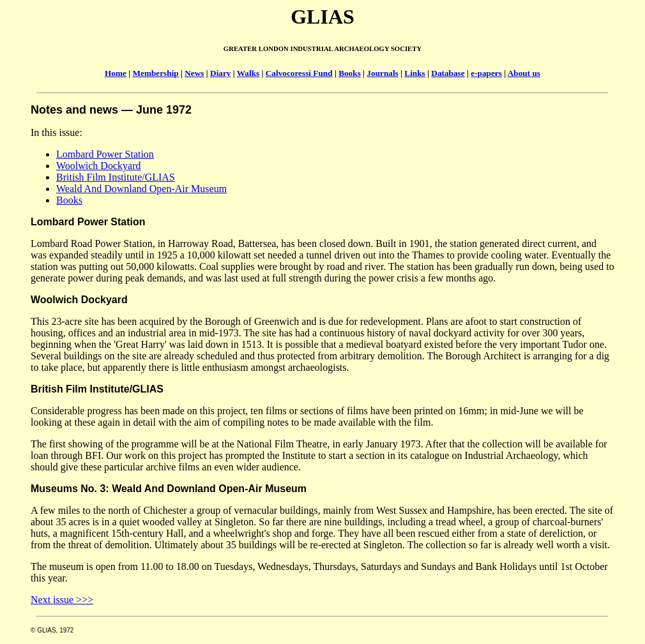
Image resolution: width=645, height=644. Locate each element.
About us (524, 73)
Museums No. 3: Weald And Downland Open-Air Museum (169, 489)
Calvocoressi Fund (299, 73)
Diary (220, 73)
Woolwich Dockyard (98, 166)
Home (116, 73)
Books (350, 73)
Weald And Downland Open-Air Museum (141, 189)
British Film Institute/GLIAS (116, 177)
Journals (382, 73)
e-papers (486, 73)
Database (448, 73)
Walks (248, 73)
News (194, 73)
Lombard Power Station (105, 154)
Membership (156, 73)
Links (414, 73)
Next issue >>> (62, 600)
